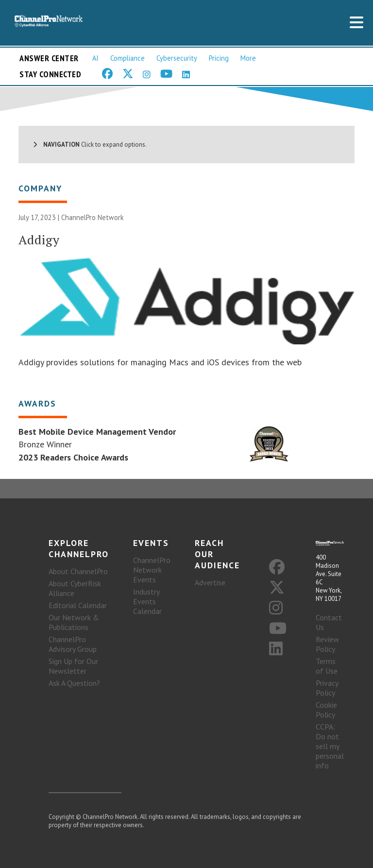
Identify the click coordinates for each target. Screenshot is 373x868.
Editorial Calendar (78, 605)
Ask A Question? (74, 683)
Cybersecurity (177, 58)
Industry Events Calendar (147, 601)
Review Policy (327, 644)
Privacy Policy (327, 688)
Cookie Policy (326, 710)
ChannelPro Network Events (152, 570)
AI (95, 58)
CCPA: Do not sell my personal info (330, 746)
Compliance (127, 58)
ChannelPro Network (93, 217)
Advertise (210, 582)
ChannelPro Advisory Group (73, 644)
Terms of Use (327, 666)
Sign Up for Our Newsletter (73, 666)
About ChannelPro (78, 571)
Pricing (219, 58)
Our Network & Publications (74, 622)
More (248, 58)
